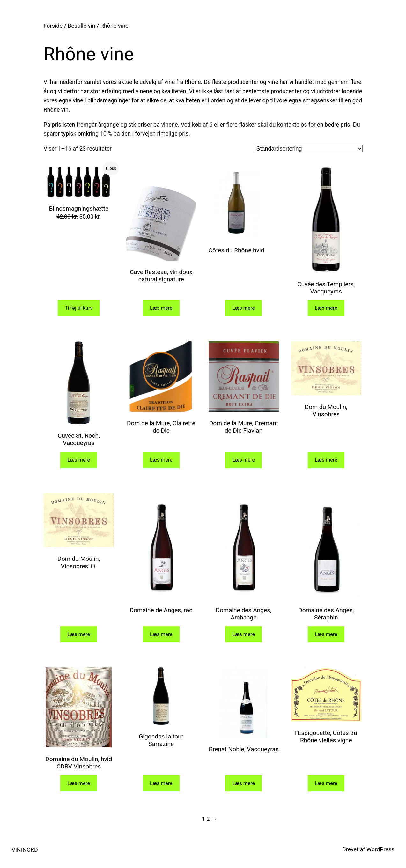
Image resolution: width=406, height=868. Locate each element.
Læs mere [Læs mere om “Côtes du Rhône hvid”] (244, 308)
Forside (53, 26)
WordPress (380, 849)
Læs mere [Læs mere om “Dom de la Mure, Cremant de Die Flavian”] (244, 460)
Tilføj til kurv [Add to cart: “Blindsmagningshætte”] (79, 308)
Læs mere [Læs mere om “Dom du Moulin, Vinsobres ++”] (79, 634)
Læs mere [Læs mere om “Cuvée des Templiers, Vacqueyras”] (326, 308)
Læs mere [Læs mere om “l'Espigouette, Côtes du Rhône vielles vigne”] (326, 783)
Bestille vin (81, 26)
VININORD (25, 850)
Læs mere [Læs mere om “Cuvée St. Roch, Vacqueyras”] (79, 460)
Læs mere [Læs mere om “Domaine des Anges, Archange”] (244, 634)
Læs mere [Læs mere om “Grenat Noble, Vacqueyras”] (244, 783)
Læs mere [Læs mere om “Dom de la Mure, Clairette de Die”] (161, 460)
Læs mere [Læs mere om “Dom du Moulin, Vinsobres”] (326, 460)
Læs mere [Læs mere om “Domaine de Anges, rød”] (161, 634)
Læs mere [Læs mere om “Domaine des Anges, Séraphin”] (326, 634)
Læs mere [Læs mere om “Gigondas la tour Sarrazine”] (161, 783)
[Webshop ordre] (309, 149)
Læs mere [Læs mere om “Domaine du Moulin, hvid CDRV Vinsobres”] (79, 783)
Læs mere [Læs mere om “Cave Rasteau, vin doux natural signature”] (161, 308)
